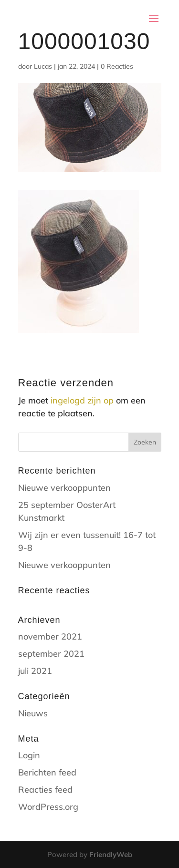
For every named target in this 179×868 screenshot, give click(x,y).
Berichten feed (47, 772)
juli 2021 (35, 671)
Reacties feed (45, 790)
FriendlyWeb (111, 854)
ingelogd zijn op (82, 400)
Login (29, 755)
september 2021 (51, 654)
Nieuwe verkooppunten (64, 488)
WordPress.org (48, 807)
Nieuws (33, 713)
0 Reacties (117, 66)
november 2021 (50, 636)
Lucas (43, 66)
